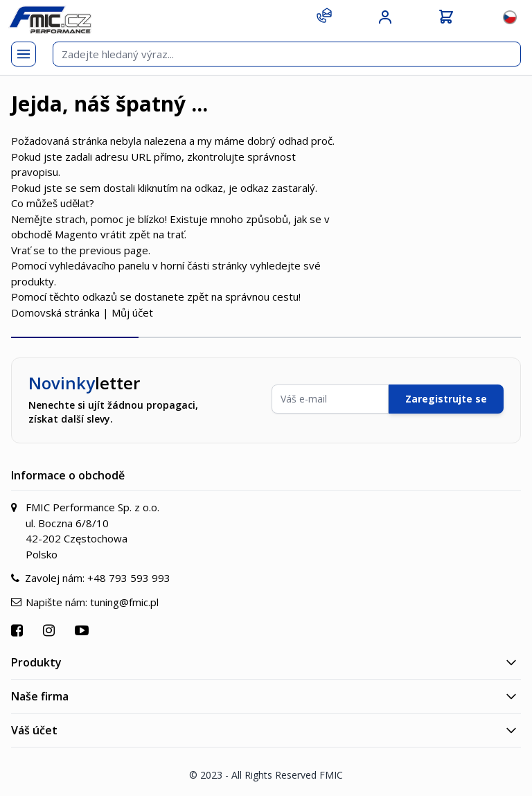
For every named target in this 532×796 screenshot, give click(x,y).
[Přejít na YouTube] (83, 630)
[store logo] (50, 20)
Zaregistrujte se (446, 399)
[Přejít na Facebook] (19, 630)
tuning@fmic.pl (124, 602)
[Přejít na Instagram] (51, 630)
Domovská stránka (55, 312)
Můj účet (132, 312)
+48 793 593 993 (129, 578)
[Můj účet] (385, 17)
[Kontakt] (324, 15)
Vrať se (28, 250)
